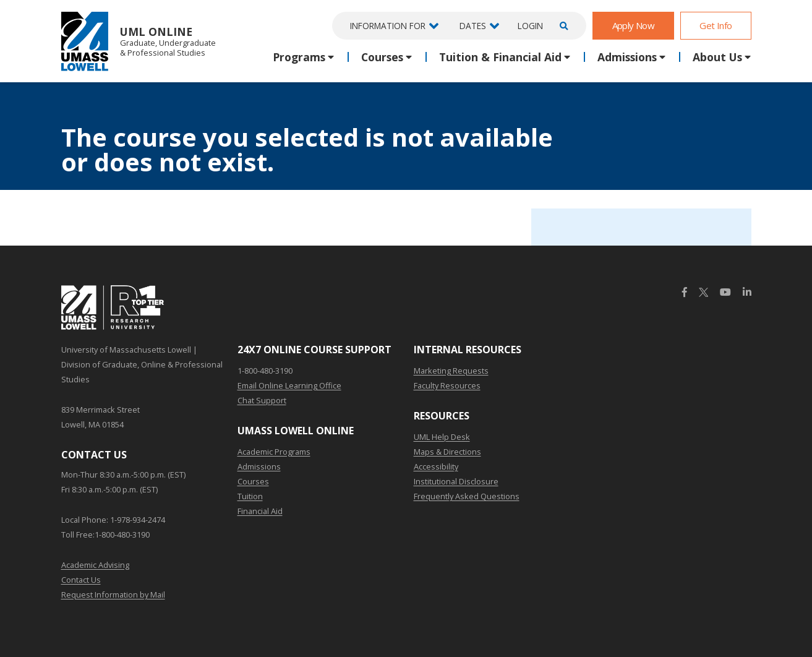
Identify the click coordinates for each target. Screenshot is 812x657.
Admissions (259, 466)
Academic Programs (274, 452)
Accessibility (436, 466)
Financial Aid (260, 511)
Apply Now (634, 25)
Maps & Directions (447, 452)
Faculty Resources (447, 385)
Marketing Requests (451, 371)
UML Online (139, 41)
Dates (473, 26)
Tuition (250, 496)
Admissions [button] (627, 57)
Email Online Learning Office (289, 385)
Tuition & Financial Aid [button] (500, 57)
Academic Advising (95, 565)
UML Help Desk (442, 437)
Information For (388, 26)
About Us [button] (717, 57)
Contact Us (81, 580)
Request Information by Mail (113, 595)
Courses (253, 481)
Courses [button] (382, 57)
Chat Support (262, 400)
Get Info (716, 25)
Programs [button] (299, 57)
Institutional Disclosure (456, 481)
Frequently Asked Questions (467, 496)
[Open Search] (562, 26)
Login (530, 26)
